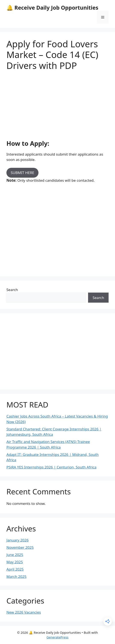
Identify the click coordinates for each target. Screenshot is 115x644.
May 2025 (15, 562)
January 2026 (18, 540)
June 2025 (15, 555)
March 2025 (16, 576)
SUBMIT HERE (22, 173)
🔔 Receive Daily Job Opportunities (52, 7)
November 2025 (20, 547)
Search (12, 290)
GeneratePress (57, 637)
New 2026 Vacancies (24, 612)
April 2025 (15, 569)
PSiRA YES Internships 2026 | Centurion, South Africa (51, 467)
